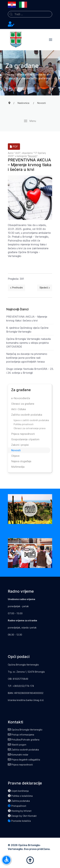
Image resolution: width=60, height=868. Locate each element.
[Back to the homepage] (16, 40)
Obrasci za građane (23, 404)
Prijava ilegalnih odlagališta (24, 760)
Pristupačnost (17, 806)
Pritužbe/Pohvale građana (24, 740)
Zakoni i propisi (20, 445)
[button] (51, 40)
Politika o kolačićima (20, 796)
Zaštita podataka (19, 801)
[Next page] (45, 288)
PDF (14, 147)
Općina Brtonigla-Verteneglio (25, 730)
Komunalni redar (18, 755)
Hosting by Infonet (20, 811)
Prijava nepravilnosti (23, 434)
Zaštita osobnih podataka (27, 415)
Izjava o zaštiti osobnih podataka (31, 420)
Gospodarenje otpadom (25, 439)
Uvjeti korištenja (18, 791)
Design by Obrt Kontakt (22, 816)
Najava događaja (21, 461)
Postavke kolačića (19, 821)
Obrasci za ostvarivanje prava (30, 428)
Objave (15, 456)
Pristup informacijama (21, 735)
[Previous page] (16, 288)
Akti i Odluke (19, 409)
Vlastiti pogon (17, 745)
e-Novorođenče (21, 398)
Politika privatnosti (24, 424)
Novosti (32, 156)
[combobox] (30, 14)
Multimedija (18, 467)
